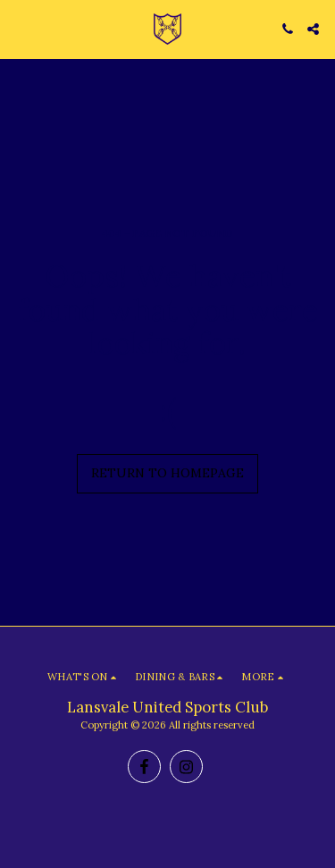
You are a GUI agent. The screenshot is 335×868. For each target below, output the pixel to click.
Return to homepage (167, 473)
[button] (20, 28)
